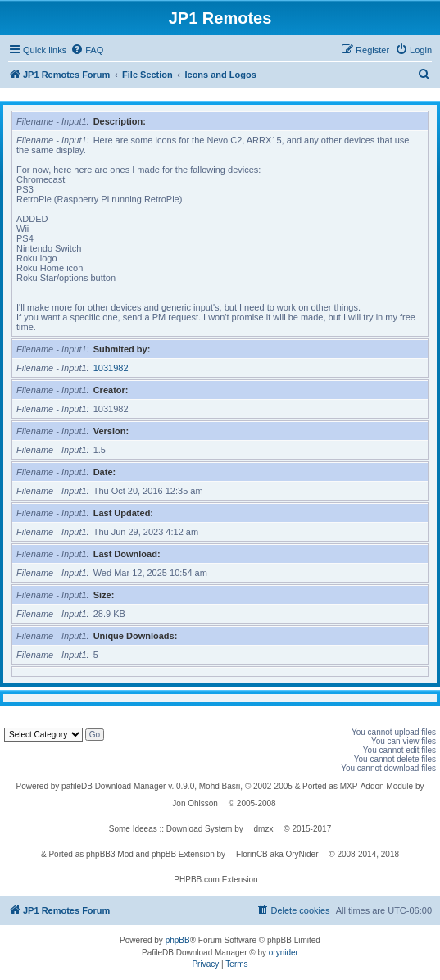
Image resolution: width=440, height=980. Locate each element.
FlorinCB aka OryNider (277, 854)
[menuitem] (87, 50)
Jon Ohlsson (195, 803)
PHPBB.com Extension (215, 880)
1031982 (111, 368)
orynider (284, 953)
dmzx (264, 829)
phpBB (178, 940)
